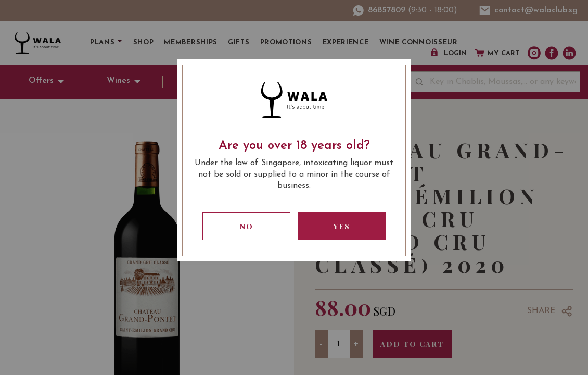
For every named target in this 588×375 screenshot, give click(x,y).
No (247, 226)
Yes (342, 226)
